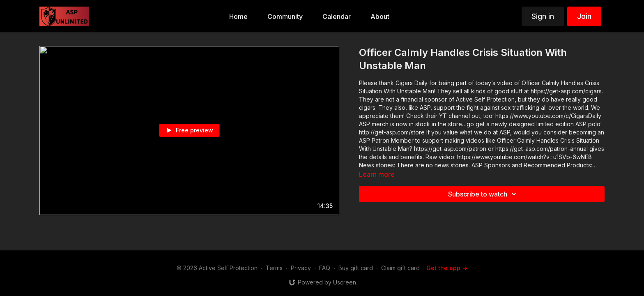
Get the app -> (447, 268)
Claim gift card (400, 268)
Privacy (301, 268)
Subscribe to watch (483, 194)
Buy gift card (356, 268)
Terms (274, 268)
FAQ (325, 268)
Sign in (543, 16)
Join (584, 16)
